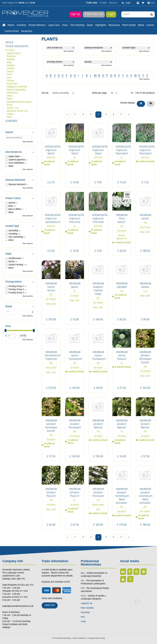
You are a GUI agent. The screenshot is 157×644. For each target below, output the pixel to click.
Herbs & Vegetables (16, 90)
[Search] (138, 14)
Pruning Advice (14, 282)
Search (9, 132)
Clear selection (69, 51)
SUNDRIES (11, 121)
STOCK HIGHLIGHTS (17, 47)
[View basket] (151, 3)
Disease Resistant (15, 180)
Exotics (10, 72)
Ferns (9, 75)
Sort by (45, 93)
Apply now (50, 605)
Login (111, 14)
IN (136, 572)
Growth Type (12, 226)
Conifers (11, 69)
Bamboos (11, 57)
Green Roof (12, 84)
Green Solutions (79, 638)
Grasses (11, 81)
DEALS (9, 43)
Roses (10, 105)
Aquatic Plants (14, 53)
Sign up (75, 14)
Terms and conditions (52, 599)
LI (123, 572)
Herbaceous (12, 93)
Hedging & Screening (17, 87)
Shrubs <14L (13, 108)
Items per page (99, 93)
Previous (67, 115)
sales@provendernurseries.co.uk (18, 606)
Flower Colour (13, 198)
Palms (10, 99)
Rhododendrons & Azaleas (19, 102)
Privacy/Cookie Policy (96, 638)
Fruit (9, 78)
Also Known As (14, 152)
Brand (9, 307)
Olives (10, 96)
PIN (144, 572)
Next (129, 115)
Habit (8, 254)
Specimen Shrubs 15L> (18, 111)
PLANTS (10, 50)
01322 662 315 (94, 14)
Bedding (11, 60)
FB (130, 572)
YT (123, 579)
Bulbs (9, 63)
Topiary (10, 114)
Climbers (11, 66)
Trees (9, 117)
